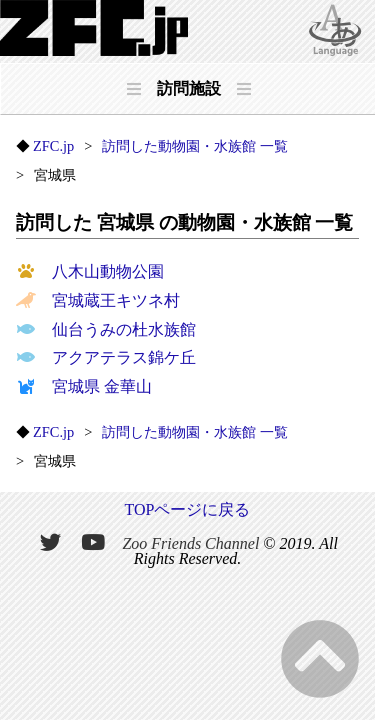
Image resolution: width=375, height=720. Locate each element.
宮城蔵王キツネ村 (98, 300)
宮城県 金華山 (84, 386)
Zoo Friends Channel (190, 542)
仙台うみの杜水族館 (106, 329)
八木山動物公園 (90, 271)
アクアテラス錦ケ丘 (106, 357)
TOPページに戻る (188, 509)
